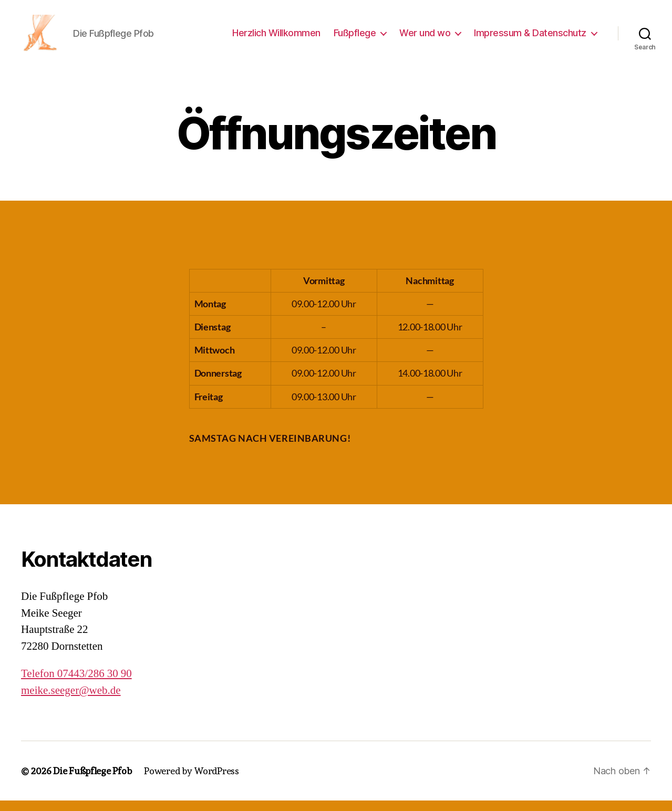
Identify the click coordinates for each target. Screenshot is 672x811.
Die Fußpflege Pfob (92, 781)
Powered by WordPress (192, 781)
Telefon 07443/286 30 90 (76, 684)
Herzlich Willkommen (276, 38)
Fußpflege (355, 38)
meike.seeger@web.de (71, 701)
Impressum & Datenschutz (530, 38)
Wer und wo (425, 38)
